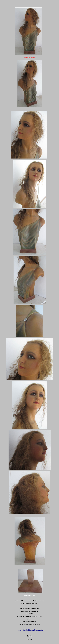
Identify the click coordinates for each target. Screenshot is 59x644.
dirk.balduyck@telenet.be (33, 630)
